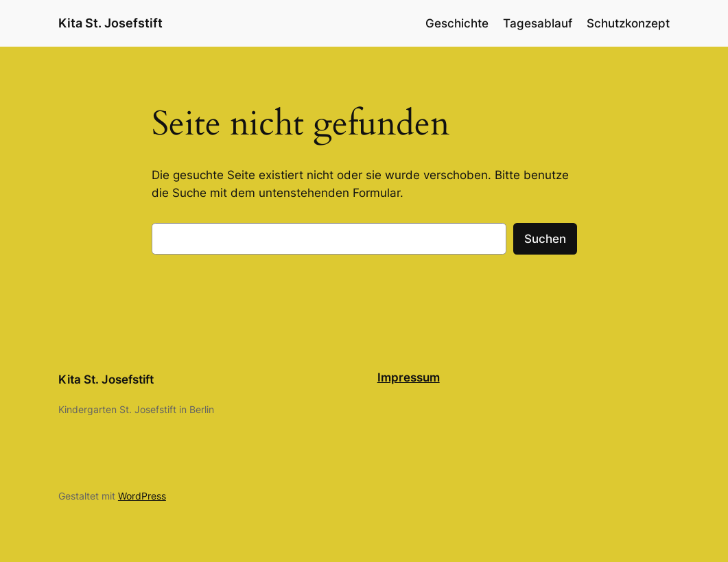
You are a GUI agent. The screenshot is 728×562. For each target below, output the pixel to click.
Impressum (409, 377)
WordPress (142, 496)
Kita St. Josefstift (110, 23)
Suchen (545, 239)
